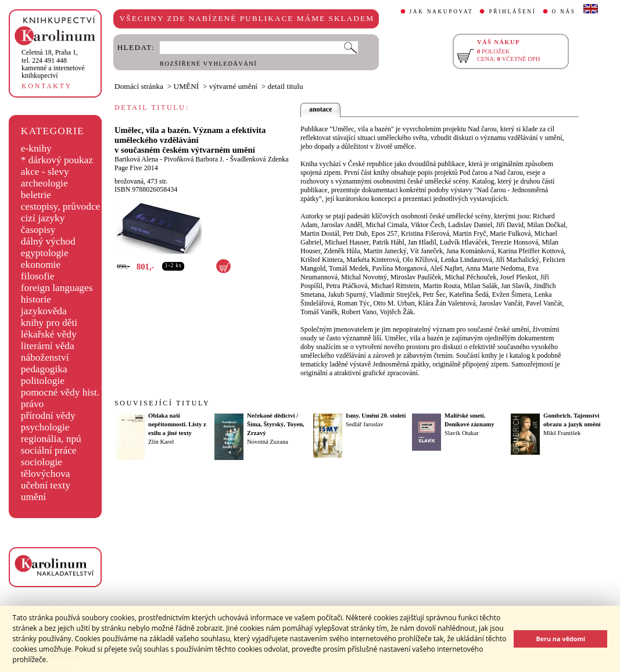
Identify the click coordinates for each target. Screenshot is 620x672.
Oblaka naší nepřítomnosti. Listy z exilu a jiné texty (177, 424)
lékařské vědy (49, 334)
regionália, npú (51, 439)
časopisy (38, 230)
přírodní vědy (48, 416)
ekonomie (41, 265)
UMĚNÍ (187, 86)
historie (36, 299)
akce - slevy (45, 172)
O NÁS (564, 12)
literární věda (48, 346)
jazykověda (44, 311)
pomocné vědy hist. (60, 392)
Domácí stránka (139, 86)
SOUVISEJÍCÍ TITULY (162, 403)
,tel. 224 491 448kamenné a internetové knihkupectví (53, 64)
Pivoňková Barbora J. (194, 159)
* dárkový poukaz (57, 160)
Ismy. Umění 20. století (376, 416)
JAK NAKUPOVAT (442, 12)
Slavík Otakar (462, 433)
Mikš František (562, 433)
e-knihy (36, 148)
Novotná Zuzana (268, 442)
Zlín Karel (161, 442)
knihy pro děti (49, 323)
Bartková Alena (136, 159)
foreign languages (57, 288)
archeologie (44, 183)
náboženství (45, 357)
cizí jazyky (43, 218)
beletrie (36, 195)
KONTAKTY (47, 86)
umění (33, 497)
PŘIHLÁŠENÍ (512, 12)
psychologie (45, 427)
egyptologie (45, 253)
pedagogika (44, 369)
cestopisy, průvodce (61, 206)
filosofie (38, 276)
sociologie (42, 462)
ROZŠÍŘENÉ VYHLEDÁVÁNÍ (208, 64)
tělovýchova (46, 474)
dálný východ (48, 241)
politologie (43, 381)
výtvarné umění (233, 86)
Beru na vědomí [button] (560, 639)
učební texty (46, 485)
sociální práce (49, 450)
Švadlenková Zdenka (259, 159)
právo (32, 404)
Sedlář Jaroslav (365, 424)
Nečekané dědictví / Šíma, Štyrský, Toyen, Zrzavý (276, 424)
